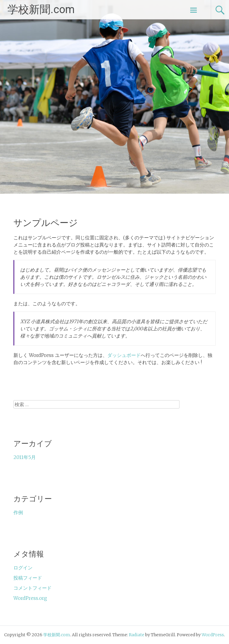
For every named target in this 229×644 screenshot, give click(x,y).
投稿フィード (28, 578)
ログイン (23, 568)
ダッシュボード (124, 355)
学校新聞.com (41, 10)
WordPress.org (30, 598)
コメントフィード (33, 588)
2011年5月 (25, 457)
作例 (18, 512)
